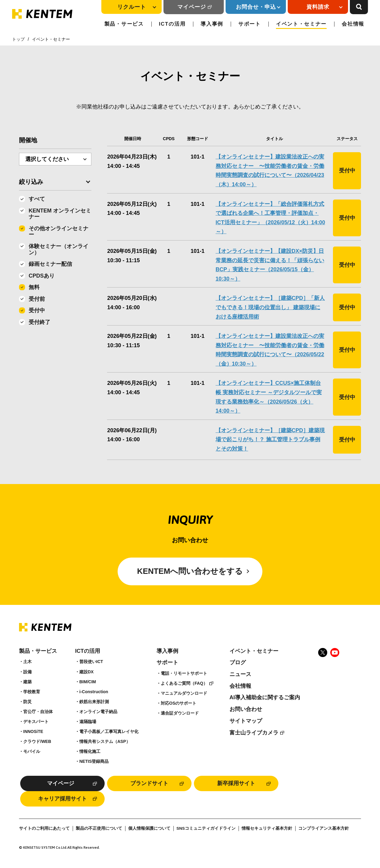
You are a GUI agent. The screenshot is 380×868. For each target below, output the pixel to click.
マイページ (192, 7)
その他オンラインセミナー (59, 232)
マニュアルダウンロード (184, 693)
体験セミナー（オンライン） (59, 249)
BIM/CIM (88, 682)
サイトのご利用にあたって (44, 828)
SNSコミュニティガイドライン (206, 828)
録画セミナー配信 (50, 264)
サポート (250, 24)
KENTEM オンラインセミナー (60, 214)
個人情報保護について (149, 828)
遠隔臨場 (88, 722)
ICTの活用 (172, 24)
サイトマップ (246, 721)
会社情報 (353, 24)
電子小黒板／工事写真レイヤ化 (109, 731)
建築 (27, 682)
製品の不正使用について (99, 828)
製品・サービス (124, 24)
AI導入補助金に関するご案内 (265, 697)
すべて (37, 199)
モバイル (32, 751)
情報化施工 (90, 751)
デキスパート (36, 722)
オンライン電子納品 (98, 712)
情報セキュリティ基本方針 (267, 828)
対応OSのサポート (179, 703)
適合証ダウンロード (180, 713)
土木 (27, 662)
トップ (18, 39)
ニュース (240, 674)
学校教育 (32, 692)
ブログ (238, 662)
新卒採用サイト (236, 783)
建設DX (86, 672)
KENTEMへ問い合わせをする (190, 571)
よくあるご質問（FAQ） (184, 683)
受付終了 (40, 322)
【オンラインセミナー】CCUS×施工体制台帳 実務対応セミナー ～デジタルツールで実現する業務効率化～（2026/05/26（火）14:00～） (269, 397)
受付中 (37, 310)
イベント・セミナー (301, 24)
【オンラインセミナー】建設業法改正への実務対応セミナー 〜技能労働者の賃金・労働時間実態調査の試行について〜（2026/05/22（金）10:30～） (270, 350)
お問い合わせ (246, 709)
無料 (34, 287)
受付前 (37, 299)
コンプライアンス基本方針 (324, 828)
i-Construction (94, 692)
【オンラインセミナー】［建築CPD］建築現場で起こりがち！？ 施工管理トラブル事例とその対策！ (270, 440)
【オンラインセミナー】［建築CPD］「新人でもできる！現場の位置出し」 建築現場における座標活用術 (270, 307)
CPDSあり (42, 276)
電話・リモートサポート (184, 673)
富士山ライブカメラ (254, 733)
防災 (27, 702)
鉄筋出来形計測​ (94, 702)
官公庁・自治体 (38, 712)
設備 (27, 672)
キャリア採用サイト (62, 799)
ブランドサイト (149, 783)
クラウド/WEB (37, 741)
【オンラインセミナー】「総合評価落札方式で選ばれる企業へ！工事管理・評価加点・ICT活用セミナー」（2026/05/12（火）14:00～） (270, 218)
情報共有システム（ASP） (105, 741)
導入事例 (212, 24)
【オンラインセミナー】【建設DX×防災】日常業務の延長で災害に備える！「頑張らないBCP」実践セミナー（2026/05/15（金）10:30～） (270, 265)
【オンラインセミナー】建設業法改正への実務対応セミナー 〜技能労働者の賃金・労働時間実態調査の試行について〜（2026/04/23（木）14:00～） (270, 171)
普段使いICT (91, 662)
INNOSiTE (33, 731)
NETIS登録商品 (94, 761)
